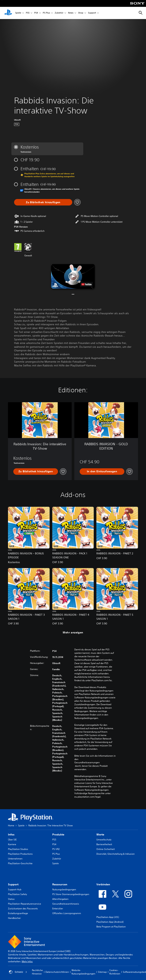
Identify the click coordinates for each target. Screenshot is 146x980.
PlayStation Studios (18, 849)
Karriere (12, 844)
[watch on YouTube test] (86, 284)
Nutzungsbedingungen (64, 889)
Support (92, 13)
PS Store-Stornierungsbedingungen (71, 894)
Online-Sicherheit (106, 849)
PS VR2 (56, 849)
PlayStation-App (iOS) (108, 917)
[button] (73, 276)
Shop (81, 13)
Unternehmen (15, 859)
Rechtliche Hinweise (37, 972)
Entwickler (58, 908)
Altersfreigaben (60, 899)
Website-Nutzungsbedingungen (83, 972)
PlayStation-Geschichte (20, 863)
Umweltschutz (104, 840)
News (71, 13)
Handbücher (14, 918)
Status (11, 899)
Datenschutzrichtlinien (57, 972)
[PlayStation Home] (8, 13)
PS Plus (46, 13)
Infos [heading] (11, 835)
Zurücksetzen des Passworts (23, 908)
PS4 (36, 13)
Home (11, 825)
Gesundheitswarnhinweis (66, 904)
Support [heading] (13, 884)
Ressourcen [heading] (60, 884)
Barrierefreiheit (104, 844)
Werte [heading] (100, 835)
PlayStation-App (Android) (110, 922)
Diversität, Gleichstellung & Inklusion (115, 854)
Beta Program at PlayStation (111, 927)
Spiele (18, 13)
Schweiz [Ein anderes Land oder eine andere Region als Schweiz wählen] (18, 972)
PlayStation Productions (20, 854)
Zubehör (59, 13)
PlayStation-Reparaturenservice (25, 904)
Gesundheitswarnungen (87, 763)
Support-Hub (15, 889)
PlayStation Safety (17, 894)
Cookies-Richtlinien (115, 972)
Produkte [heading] (58, 835)
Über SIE (12, 840)
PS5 (28, 13)
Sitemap (102, 972)
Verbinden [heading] (103, 884)
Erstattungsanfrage (18, 913)
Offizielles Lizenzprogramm (67, 913)
